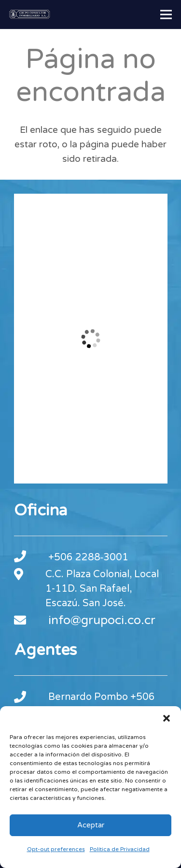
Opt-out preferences (56, 849)
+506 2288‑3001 (89, 557)
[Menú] (166, 14)
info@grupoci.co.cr (102, 620)
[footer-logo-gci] (30, 14)
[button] (167, 718)
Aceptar (91, 825)
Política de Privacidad (120, 849)
